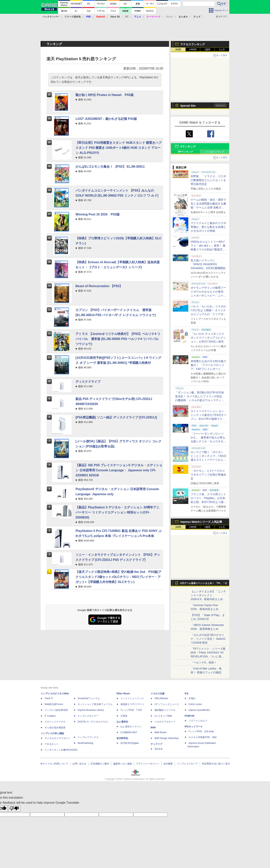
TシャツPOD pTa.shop (201, 731)
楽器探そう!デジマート (132, 704)
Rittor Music (123, 694)
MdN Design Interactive (167, 738)
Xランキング (188, 146)
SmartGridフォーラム (89, 698)
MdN (153, 728)
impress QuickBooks (199, 710)
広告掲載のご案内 (100, 764)
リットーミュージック (132, 698)
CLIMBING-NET (129, 732)
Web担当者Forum (54, 704)
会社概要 (168, 764)
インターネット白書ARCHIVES (61, 750)
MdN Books (160, 732)
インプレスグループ (187, 764)
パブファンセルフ (198, 721)
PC (127, 17)
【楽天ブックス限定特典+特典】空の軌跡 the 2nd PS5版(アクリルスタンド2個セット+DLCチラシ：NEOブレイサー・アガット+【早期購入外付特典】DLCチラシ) (118, 577)
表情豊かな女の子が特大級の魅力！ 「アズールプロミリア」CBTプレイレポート (208, 365)
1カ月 (222, 50)
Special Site (188, 106)
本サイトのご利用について (54, 764)
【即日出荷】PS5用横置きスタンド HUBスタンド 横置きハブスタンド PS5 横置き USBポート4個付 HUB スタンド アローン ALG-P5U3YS (118, 148)
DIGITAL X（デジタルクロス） (94, 722)
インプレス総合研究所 (56, 710)
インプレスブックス (88, 737)
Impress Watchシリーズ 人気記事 (201, 522)
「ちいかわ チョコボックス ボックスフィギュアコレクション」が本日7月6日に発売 (208, 338)
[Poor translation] (14, 808)
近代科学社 (122, 738)
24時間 (193, 50)
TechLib (158, 749)
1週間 (207, 50)
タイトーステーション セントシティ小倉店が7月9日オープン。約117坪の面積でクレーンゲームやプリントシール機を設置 (209, 419)
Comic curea (195, 704)
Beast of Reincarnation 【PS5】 (99, 286)
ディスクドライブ (88, 382)
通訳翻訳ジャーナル (165, 710)
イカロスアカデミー (165, 722)
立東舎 (124, 716)
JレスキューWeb (163, 716)
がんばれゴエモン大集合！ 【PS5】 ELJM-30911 (110, 167)
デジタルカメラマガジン (57, 738)
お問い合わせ (79, 764)
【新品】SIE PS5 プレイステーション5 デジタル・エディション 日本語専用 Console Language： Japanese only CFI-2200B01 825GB (119, 470)
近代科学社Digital (129, 743)
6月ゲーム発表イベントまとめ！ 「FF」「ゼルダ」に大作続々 (204, 584)
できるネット (52, 744)
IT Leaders (50, 716)
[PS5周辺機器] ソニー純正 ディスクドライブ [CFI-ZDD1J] (116, 417)
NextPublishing (85, 743)
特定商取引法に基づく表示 (216, 764)
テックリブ (156, 744)
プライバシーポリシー (148, 764)
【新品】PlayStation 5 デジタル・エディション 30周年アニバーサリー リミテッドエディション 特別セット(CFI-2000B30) (117, 512)
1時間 (178, 50)
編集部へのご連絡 (123, 764)
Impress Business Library (91, 710)
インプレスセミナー (88, 716)
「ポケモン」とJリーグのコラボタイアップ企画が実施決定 (208, 475)
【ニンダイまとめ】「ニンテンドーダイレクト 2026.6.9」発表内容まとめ (208, 595)
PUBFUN (189, 716)
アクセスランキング (193, 44)
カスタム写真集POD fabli (202, 737)
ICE (187, 694)
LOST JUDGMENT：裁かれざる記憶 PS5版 (106, 119)
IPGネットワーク (194, 727)
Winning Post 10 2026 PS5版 (98, 214)
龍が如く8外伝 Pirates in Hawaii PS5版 (105, 95)
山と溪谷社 (122, 722)
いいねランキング (215, 152)
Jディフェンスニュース (167, 704)
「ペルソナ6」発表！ (204, 662)
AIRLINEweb (161, 698)
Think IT (49, 698)
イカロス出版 (158, 694)
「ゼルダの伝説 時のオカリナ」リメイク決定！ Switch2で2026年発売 (208, 639)
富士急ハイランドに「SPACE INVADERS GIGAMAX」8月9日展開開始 (208, 264)
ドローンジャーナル (55, 722)
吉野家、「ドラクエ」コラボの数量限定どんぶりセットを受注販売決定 (208, 180)
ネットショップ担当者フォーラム (95, 704)
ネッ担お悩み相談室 (55, 728)
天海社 (192, 698)
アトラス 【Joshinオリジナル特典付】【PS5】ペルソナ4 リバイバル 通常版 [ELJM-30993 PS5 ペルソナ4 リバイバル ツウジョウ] (118, 339)
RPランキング (185, 152)
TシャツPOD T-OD (131, 710)
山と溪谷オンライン (131, 727)
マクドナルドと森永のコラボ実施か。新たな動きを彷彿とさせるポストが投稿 (208, 227)
